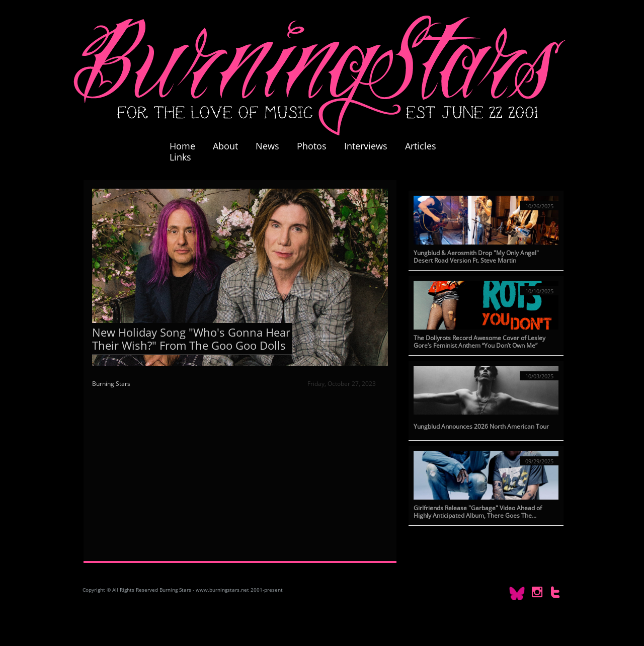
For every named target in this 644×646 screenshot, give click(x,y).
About (225, 146)
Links (180, 157)
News (267, 146)
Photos (317, 146)
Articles (421, 146)
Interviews (366, 146)
